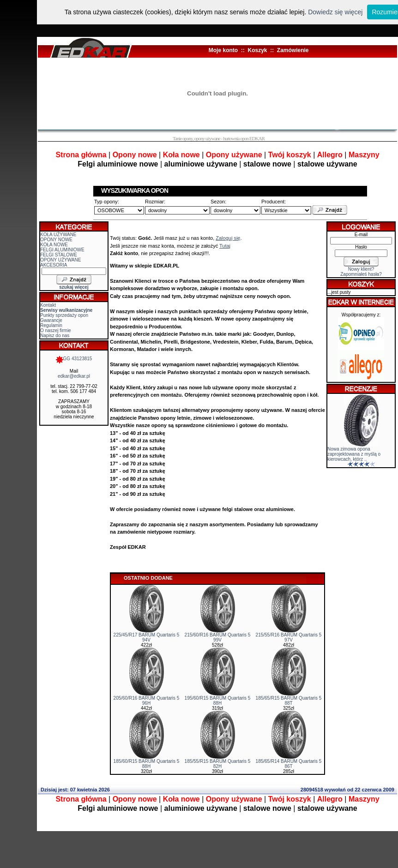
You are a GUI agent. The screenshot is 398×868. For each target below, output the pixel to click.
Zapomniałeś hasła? (361, 274)
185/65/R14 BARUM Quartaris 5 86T (289, 764)
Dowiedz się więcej (335, 12)
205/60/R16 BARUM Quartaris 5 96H (147, 701)
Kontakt (48, 305)
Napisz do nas (55, 336)
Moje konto (223, 50)
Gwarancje (51, 320)
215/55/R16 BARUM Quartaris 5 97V (289, 637)
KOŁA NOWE (54, 245)
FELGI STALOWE (59, 255)
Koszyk (257, 50)
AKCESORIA (54, 265)
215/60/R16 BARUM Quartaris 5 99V (218, 637)
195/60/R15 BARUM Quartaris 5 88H (218, 701)
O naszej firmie (56, 330)
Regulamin (51, 325)
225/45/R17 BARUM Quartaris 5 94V (147, 637)
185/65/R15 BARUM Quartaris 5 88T (289, 701)
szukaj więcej (74, 287)
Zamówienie (293, 50)
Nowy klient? (361, 269)
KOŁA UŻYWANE (58, 235)
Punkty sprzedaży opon (64, 315)
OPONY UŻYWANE (60, 260)
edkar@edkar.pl (74, 376)
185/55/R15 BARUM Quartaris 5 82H (218, 764)
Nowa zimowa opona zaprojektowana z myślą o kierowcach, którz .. (354, 454)
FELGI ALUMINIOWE (62, 250)
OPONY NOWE (56, 240)
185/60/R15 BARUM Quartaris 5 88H (147, 764)
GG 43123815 (74, 359)
